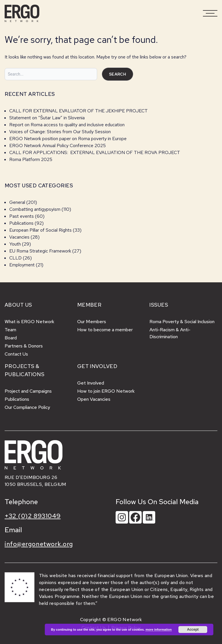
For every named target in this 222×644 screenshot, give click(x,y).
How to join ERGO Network (106, 391)
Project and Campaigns (28, 391)
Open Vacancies (94, 399)
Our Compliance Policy (27, 407)
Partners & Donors (24, 346)
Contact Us (16, 354)
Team (10, 330)
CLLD (15, 258)
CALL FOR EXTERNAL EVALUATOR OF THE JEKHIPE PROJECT (78, 111)
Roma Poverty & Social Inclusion (182, 322)
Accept (193, 630)
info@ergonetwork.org (39, 544)
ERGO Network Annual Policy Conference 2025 (58, 146)
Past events (22, 216)
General (17, 202)
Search (118, 74)
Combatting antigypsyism (35, 209)
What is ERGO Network (29, 322)
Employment (22, 265)
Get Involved (91, 383)
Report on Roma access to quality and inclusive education (67, 125)
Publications (21, 223)
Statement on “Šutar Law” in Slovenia (47, 118)
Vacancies (19, 237)
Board (11, 338)
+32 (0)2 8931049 (33, 516)
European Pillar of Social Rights (40, 230)
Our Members (92, 322)
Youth (15, 244)
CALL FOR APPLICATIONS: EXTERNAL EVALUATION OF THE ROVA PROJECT (95, 152)
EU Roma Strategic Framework (40, 251)
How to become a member (105, 330)
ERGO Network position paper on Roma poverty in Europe (68, 139)
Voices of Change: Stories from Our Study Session (60, 132)
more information (158, 630)
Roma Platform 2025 (31, 159)
